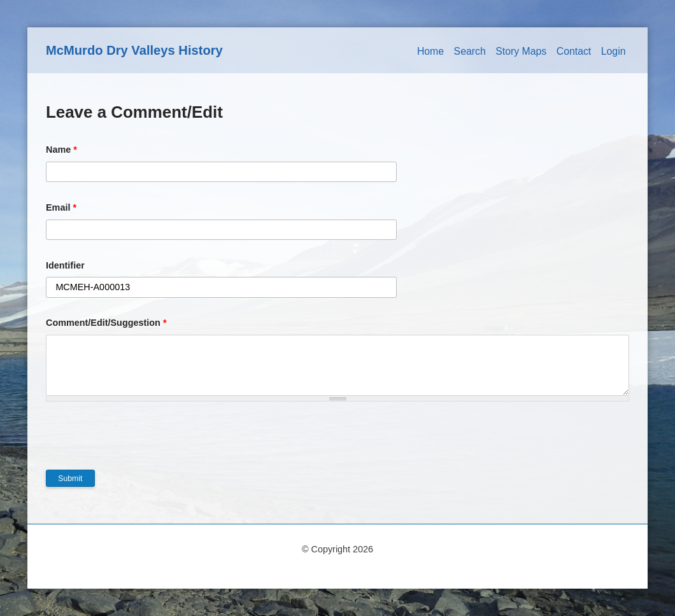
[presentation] (143, 445)
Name (61, 150)
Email (61, 207)
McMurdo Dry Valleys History (134, 50)
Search (470, 51)
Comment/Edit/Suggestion (106, 323)
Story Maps (521, 51)
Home (430, 51)
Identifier (65, 265)
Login (614, 51)
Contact (574, 51)
